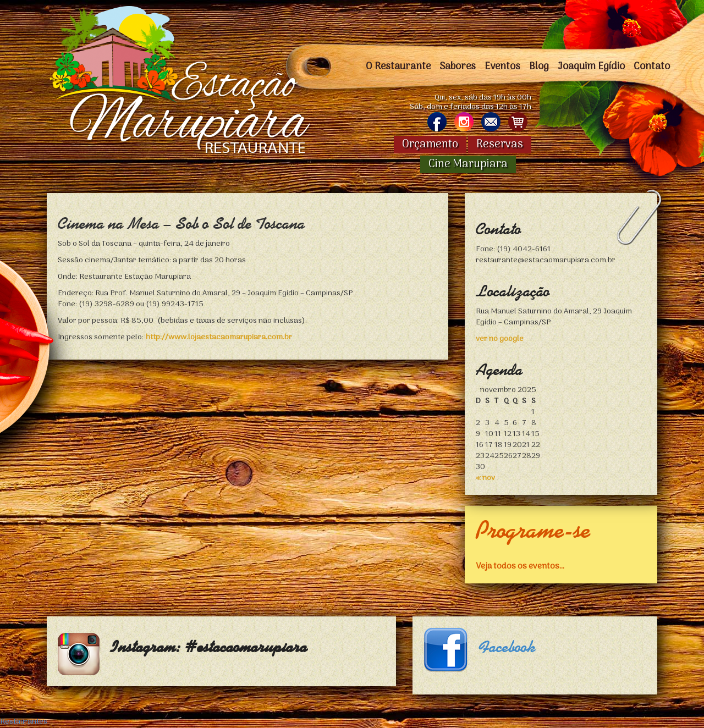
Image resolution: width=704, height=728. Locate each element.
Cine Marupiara (468, 164)
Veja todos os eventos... (520, 566)
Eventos (502, 67)
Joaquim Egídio (591, 67)
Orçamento (430, 145)
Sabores (458, 67)
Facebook (507, 647)
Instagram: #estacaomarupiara (209, 647)
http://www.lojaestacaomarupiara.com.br (219, 337)
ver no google (500, 339)
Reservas (500, 145)
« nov (485, 478)
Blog (539, 67)
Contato (652, 67)
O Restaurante (398, 67)
